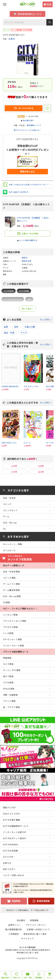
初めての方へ (9, 869)
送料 (16, 327)
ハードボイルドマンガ (13, 299)
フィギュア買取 (10, 615)
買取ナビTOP (9, 807)
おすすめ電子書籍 (11, 820)
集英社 (25, 258)
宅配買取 (16, 901)
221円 (41, 472)
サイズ (24, 333)
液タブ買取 (8, 676)
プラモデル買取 (10, 627)
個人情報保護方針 (14, 929)
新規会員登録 (43, 901)
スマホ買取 (8, 682)
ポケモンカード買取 (12, 639)
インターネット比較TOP (15, 832)
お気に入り (16, 978)
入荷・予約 (27, 978)
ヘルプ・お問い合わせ (13, 875)
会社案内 (21, 920)
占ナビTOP (8, 857)
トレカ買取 (8, 633)
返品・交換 (9, 333)
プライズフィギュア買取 (15, 621)
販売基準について (34, 125)
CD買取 (7, 602)
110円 (14, 466)
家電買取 (7, 658)
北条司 (12, 39)
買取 (49, 4)
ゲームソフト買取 (11, 584)
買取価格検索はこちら (28, 14)
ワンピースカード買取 (13, 646)
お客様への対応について (38, 929)
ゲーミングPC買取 (12, 670)
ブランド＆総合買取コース (16, 652)
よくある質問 (29, 320)
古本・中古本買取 (11, 572)
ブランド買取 (9, 701)
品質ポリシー (15, 925)
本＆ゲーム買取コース (13, 565)
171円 (14, 472)
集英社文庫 (27, 261)
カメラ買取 (8, 664)
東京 (29, 299)
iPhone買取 (9, 689)
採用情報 (34, 920)
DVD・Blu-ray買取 (12, 596)
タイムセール (9, 550)
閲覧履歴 (39, 978)
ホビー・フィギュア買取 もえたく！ (20, 609)
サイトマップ (27, 938)
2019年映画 (9, 291)
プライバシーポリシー (36, 925)
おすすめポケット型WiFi (15, 838)
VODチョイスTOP (11, 814)
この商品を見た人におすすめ (29, 403)
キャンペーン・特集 (12, 544)
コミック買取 (9, 578)
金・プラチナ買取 (11, 707)
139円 (41, 466)
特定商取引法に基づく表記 (27, 952)
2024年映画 (24, 291)
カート (50, 978)
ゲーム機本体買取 (11, 590)
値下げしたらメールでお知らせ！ (27, 130)
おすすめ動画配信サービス (16, 826)
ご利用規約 (13, 934)
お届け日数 (30, 327)
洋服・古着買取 (10, 695)
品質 (6, 327)
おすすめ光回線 (10, 851)
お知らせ (7, 863)
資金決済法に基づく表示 (35, 934)
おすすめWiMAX (11, 844)
